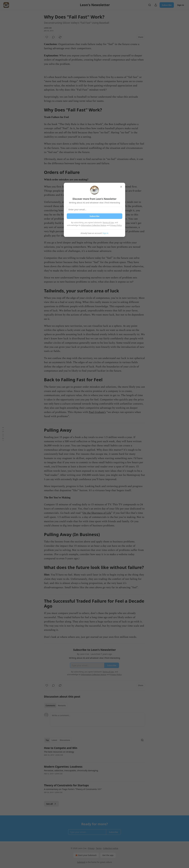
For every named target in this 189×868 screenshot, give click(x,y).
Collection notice (111, 848)
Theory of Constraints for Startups (66, 785)
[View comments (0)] (53, 37)
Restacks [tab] (62, 705)
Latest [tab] (54, 740)
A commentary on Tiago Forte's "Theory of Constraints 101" (73, 789)
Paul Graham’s (97, 412)
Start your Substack (86, 855)
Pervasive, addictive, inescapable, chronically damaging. (71, 770)
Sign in (181, 5)
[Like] (47, 37)
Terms (99, 848)
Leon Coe (48, 28)
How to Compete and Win (61, 748)
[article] (94, 753)
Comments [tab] (50, 705)
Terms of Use (108, 222)
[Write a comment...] (98, 719)
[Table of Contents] (3, 434)
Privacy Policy (116, 225)
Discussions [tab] (65, 740)
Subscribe (167, 5)
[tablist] (56, 705)
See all (51, 804)
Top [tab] (47, 740)
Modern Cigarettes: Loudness (63, 767)
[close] (121, 187)
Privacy (91, 848)
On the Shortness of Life (97, 513)
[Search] (150, 5)
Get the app (108, 855)
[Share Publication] (156, 5)
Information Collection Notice (94, 225)
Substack (81, 862)
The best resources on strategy (59, 752)
